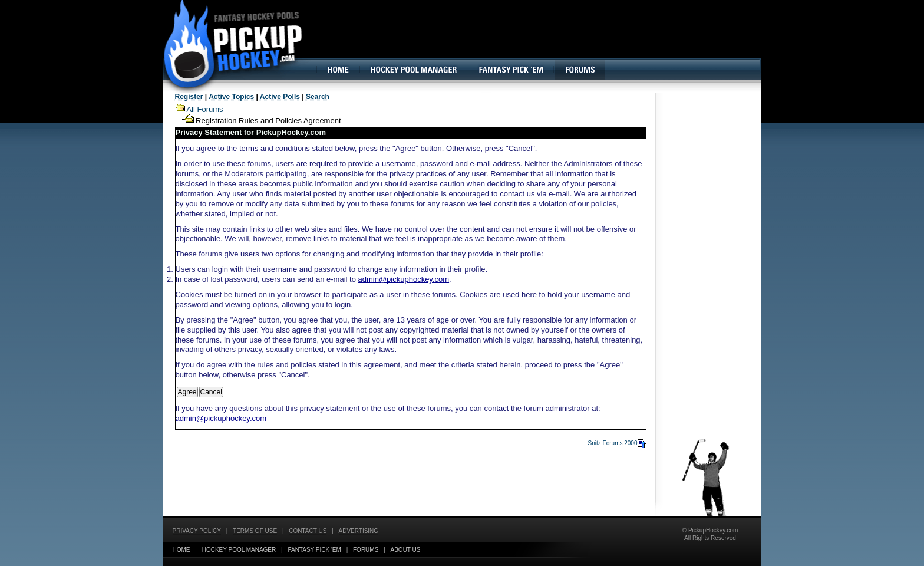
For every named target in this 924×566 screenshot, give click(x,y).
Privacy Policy (197, 531)
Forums (366, 550)
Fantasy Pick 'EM (314, 550)
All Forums (204, 109)
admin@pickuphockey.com (404, 279)
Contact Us (308, 531)
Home (181, 550)
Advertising (359, 531)
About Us (406, 550)
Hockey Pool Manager (239, 550)
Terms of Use (255, 531)
